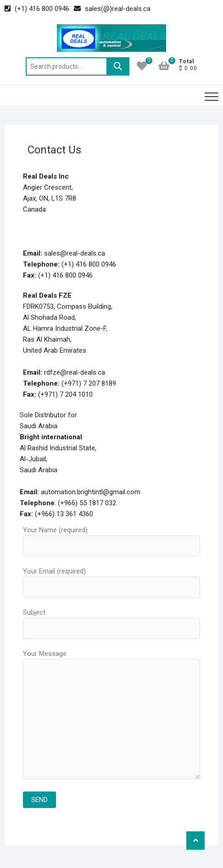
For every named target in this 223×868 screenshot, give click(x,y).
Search (118, 66)
